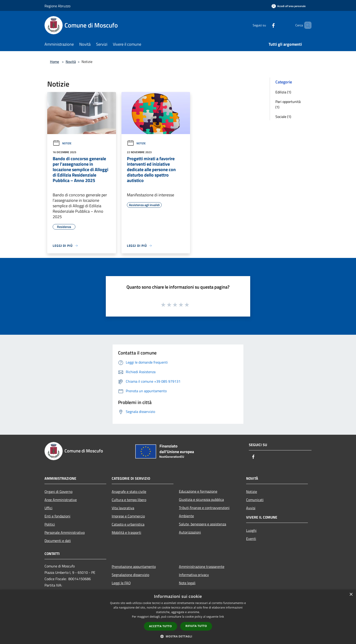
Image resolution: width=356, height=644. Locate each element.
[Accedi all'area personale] (289, 6)
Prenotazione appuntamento (134, 567)
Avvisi (251, 508)
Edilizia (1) (283, 92)
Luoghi (251, 530)
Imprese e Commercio (128, 516)
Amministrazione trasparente (202, 567)
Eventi (251, 539)
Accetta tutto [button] (161, 626)
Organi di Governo (58, 492)
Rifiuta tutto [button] (196, 626)
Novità (71, 62)
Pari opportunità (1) (288, 104)
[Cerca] (306, 25)
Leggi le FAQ (121, 583)
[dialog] (178, 617)
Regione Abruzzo (57, 6)
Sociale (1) (283, 117)
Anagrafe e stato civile (129, 492)
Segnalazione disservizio (130, 575)
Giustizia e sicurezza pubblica (201, 499)
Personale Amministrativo (65, 532)
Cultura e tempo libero (129, 500)
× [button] (351, 595)
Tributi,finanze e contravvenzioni (204, 508)
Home (54, 62)
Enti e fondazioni (57, 516)
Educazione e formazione (198, 491)
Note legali (187, 583)
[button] (178, 636)
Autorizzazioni (190, 532)
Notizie (62, 143)
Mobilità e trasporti (126, 532)
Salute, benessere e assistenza (203, 524)
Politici (50, 524)
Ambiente (186, 516)
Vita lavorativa (123, 508)
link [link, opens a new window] (222, 617)
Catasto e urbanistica (128, 524)
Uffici (48, 508)
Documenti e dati (58, 541)
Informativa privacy (194, 575)
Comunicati (255, 500)
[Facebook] (266, 25)
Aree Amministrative (61, 500)
